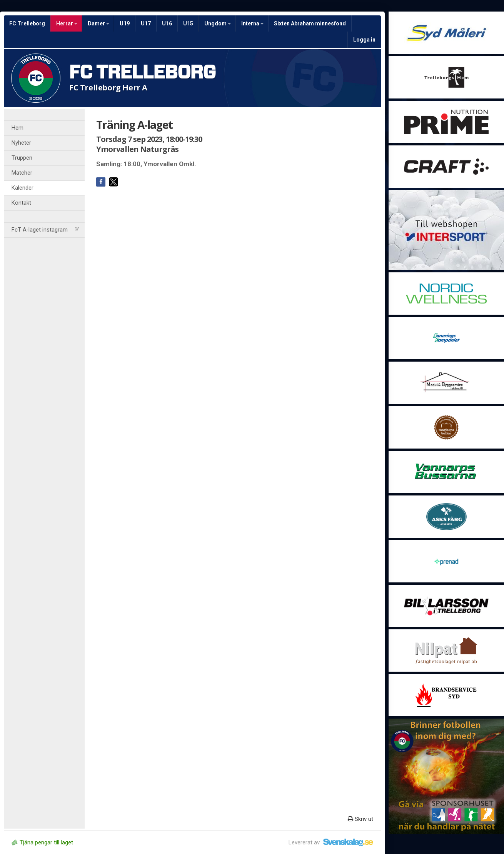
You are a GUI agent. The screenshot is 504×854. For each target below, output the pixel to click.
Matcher (22, 173)
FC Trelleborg (27, 23)
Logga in (364, 40)
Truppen (22, 158)
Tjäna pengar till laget (42, 842)
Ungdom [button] (218, 23)
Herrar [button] (67, 23)
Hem (18, 128)
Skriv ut (360, 819)
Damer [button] (98, 23)
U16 (167, 23)
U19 (125, 23)
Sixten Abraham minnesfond (310, 23)
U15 (188, 23)
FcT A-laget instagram (45, 230)
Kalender (23, 188)
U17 (146, 23)
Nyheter (21, 143)
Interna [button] (252, 23)
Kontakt (21, 203)
